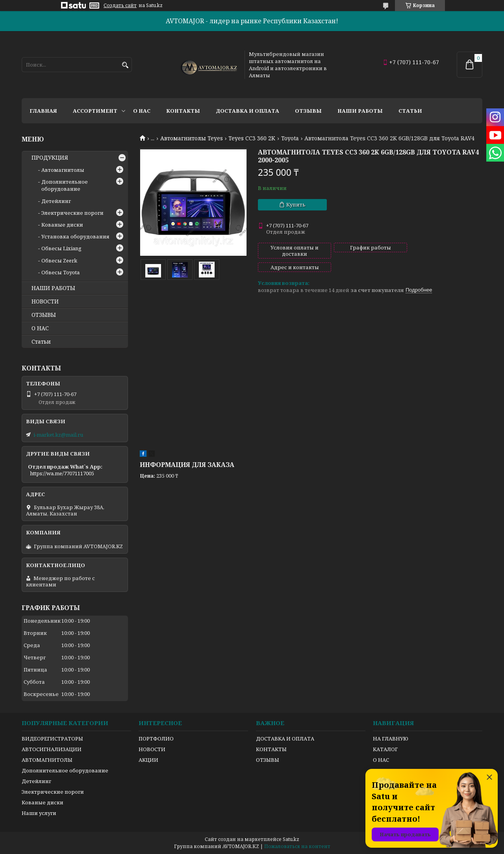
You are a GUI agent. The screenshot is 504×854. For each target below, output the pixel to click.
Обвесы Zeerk (59, 260)
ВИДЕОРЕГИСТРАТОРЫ (52, 739)
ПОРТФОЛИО (156, 739)
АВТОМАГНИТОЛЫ (47, 760)
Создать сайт (120, 6)
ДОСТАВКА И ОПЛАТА (285, 739)
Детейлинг (56, 201)
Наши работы (360, 111)
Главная (43, 111)
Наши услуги (39, 813)
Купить (296, 205)
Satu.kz (291, 839)
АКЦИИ (148, 760)
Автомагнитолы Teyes (192, 138)
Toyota (290, 138)
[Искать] (125, 65)
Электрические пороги (72, 213)
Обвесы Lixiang (61, 248)
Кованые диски (62, 225)
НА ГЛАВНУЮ (391, 739)
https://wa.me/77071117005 (62, 473)
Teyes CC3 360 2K (252, 138)
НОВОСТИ (45, 301)
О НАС (40, 328)
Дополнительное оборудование (65, 185)
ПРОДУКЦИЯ (50, 158)
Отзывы (308, 111)
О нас (142, 111)
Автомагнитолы (63, 170)
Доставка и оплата (247, 111)
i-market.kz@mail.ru (58, 435)
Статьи (410, 111)
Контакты (183, 111)
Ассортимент (95, 111)
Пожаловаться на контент (297, 846)
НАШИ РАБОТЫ (53, 288)
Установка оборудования (75, 236)
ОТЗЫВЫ (44, 315)
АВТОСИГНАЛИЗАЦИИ (52, 749)
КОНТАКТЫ (271, 749)
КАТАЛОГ (385, 749)
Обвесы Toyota (60, 272)
